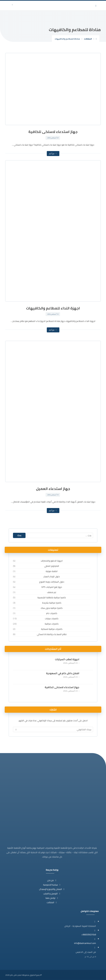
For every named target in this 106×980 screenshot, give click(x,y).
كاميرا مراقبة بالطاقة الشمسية (52, 597)
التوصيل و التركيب (52, 893)
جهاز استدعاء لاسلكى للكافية (62, 687)
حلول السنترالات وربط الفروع (52, 582)
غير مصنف (52, 592)
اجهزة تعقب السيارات (67, 659)
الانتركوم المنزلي (52, 566)
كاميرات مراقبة (52, 624)
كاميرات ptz (52, 613)
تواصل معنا (52, 898)
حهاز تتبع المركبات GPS (52, 587)
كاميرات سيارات (52, 618)
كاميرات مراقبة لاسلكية (52, 629)
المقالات (52, 902)
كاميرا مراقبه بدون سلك (52, 608)
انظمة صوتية (52, 571)
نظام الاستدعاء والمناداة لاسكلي (52, 634)
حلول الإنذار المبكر (52, 576)
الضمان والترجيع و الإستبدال (52, 889)
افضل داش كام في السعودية (63, 673)
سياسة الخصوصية (52, 884)
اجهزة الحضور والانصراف (52, 561)
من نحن (52, 880)
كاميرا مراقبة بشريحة (52, 603)
